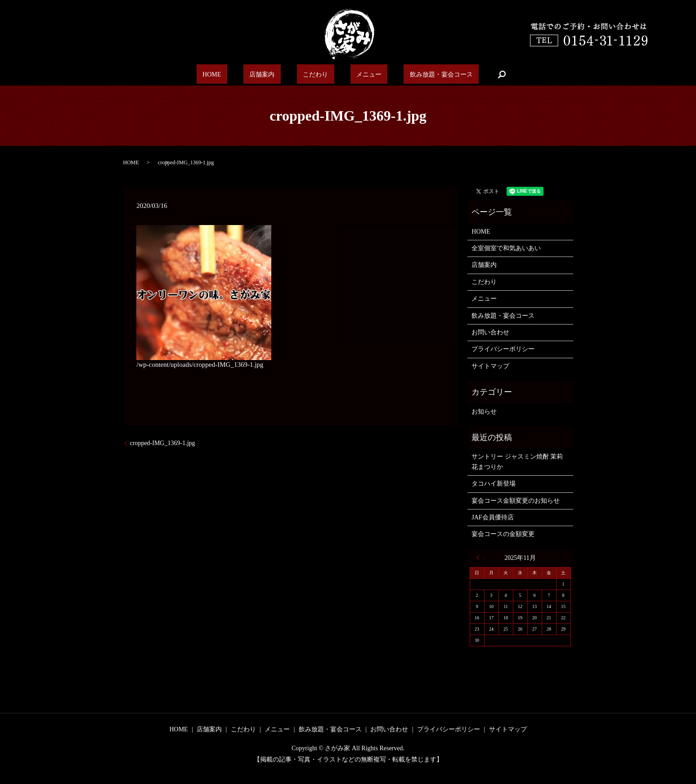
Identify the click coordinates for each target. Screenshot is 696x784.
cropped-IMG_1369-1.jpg (163, 443)
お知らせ (484, 412)
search (477, 74)
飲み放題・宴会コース (421, 74)
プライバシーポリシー (503, 349)
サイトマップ (490, 366)
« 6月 (480, 558)
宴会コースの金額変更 (503, 534)
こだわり (314, 74)
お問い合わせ (490, 332)
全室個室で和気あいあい (506, 248)
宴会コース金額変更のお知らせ (516, 501)
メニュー (357, 74)
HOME (231, 74)
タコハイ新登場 (494, 484)
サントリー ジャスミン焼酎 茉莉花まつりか (517, 462)
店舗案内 (271, 74)
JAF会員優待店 (492, 517)
